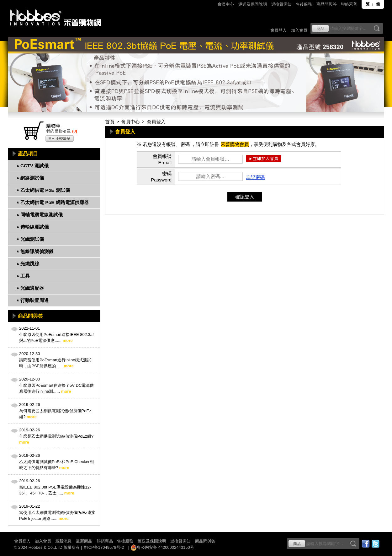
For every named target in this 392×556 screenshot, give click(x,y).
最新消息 (63, 541)
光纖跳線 (30, 264)
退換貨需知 (281, 4)
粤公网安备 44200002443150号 (162, 548)
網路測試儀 (32, 178)
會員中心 (226, 4)
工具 (25, 276)
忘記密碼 (255, 177)
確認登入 (245, 197)
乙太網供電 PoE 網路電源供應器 (55, 202)
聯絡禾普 (349, 4)
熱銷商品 (105, 541)
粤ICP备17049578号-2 (103, 547)
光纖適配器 (32, 288)
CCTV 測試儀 (34, 166)
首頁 (110, 122)
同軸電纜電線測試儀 (42, 215)
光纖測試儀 (32, 239)
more (68, 340)
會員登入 (278, 30)
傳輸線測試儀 (34, 227)
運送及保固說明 (253, 4)
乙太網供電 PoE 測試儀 (45, 190)
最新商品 (84, 541)
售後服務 (304, 4)
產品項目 (28, 154)
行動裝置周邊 (34, 300)
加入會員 (299, 30)
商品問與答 (327, 4)
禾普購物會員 (235, 144)
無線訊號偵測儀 (37, 251)
